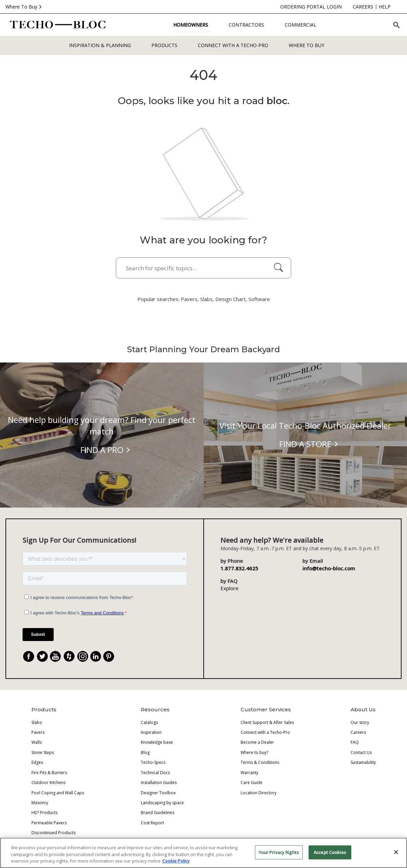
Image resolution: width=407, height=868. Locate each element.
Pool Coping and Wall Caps (58, 793)
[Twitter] (42, 656)
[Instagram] (83, 656)
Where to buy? (254, 752)
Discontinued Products (53, 833)
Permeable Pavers (49, 823)
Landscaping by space (162, 803)
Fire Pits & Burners (49, 773)
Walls (37, 742)
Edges (37, 762)
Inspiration (151, 732)
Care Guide (252, 782)
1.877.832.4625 (239, 568)
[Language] (388, 7)
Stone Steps (43, 752)
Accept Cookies (331, 852)
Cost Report (152, 823)
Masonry (40, 803)
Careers (358, 732)
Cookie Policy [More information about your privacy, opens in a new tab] (177, 861)
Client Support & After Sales (267, 722)
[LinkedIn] (96, 656)
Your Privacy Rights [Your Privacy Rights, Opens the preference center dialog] (279, 852)
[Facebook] (29, 656)
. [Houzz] (72, 657)
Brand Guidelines (158, 813)
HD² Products (44, 813)
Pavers (38, 732)
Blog (145, 752)
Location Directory (259, 793)
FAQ (355, 742)
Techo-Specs (153, 762)
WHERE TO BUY (307, 45)
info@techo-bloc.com (330, 568)
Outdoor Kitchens (49, 782)
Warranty (249, 773)
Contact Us (361, 752)
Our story (360, 722)
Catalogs (149, 722)
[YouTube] (55, 656)
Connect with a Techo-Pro (233, 45)
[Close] (396, 852)
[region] (203, 853)
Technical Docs (155, 773)
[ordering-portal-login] (284, 7)
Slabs (37, 722)
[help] (357, 7)
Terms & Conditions (260, 762)
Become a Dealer (257, 742)
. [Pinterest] (111, 657)
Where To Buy (24, 7)
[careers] (336, 7)
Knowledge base (157, 742)
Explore (229, 588)
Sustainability (363, 762)
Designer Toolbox (158, 793)
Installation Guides (159, 782)
